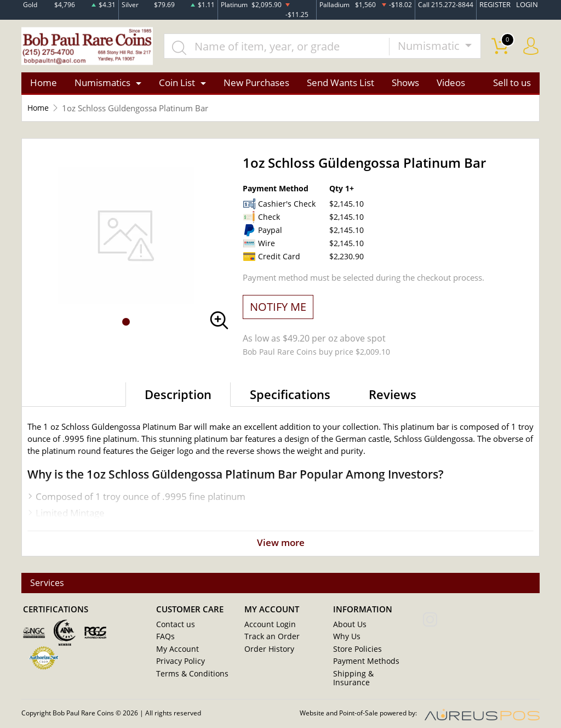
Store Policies (355, 651)
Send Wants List (340, 84)
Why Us (345, 639)
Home (44, 84)
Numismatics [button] (102, 84)
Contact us (174, 627)
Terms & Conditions (188, 675)
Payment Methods (363, 663)
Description (178, 395)
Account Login (268, 627)
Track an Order (268, 639)
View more (280, 544)
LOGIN (528, 5)
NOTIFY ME (278, 308)
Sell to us (512, 84)
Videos (451, 84)
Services (48, 585)
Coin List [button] (177, 84)
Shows (405, 84)
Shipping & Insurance (368, 675)
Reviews (393, 395)
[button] (126, 323)
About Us (348, 627)
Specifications (290, 395)
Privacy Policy (178, 663)
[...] (279, 47)
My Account (176, 651)
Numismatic (430, 47)
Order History (267, 651)
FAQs (165, 639)
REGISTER (498, 5)
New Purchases (256, 84)
